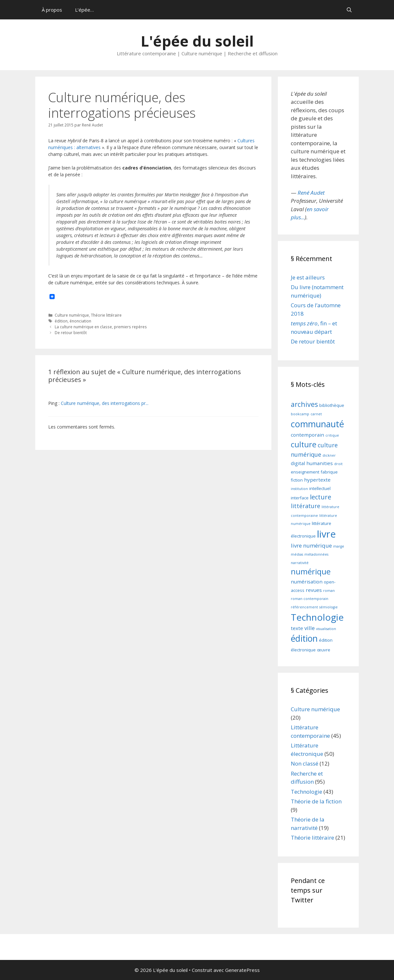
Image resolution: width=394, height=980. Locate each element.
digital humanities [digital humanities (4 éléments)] (312, 463)
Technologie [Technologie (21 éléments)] (317, 617)
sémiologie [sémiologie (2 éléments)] (328, 607)
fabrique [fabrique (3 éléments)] (329, 472)
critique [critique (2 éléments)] (332, 435)
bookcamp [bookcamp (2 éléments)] (300, 414)
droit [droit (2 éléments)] (338, 464)
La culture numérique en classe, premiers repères (101, 327)
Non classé (305, 763)
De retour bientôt (71, 332)
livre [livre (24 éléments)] (326, 534)
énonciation (80, 321)
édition (61, 321)
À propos (52, 10)
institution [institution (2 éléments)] (299, 489)
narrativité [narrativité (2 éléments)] (300, 563)
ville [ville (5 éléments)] (310, 628)
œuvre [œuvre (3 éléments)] (324, 650)
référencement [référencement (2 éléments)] (304, 607)
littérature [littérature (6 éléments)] (306, 506)
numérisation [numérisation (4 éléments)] (307, 582)
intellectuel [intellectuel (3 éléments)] (320, 488)
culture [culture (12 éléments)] (304, 444)
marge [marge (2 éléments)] (339, 546)
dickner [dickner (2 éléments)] (329, 455)
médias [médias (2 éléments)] (297, 554)
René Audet (311, 193)
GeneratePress (242, 970)
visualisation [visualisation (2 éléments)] (326, 629)
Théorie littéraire (106, 315)
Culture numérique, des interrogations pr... (105, 403)
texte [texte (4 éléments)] (297, 628)
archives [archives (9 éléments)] (304, 404)
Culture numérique (72, 315)
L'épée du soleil (197, 41)
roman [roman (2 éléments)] (329, 591)
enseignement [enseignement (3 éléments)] (305, 472)
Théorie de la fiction (316, 801)
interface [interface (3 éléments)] (300, 498)
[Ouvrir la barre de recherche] (349, 10)
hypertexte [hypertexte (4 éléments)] (317, 480)
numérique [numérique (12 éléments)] (311, 572)
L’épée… (84, 10)
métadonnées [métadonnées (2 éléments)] (316, 554)
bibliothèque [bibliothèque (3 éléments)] (332, 405)
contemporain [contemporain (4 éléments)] (307, 435)
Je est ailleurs (308, 277)
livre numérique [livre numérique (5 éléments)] (311, 545)
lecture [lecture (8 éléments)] (321, 497)
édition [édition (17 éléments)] (304, 638)
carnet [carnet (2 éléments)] (316, 414)
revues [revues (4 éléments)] (314, 590)
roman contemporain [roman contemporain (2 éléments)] (310, 599)
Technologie (306, 792)
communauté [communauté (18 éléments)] (317, 424)
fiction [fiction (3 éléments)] (297, 480)
